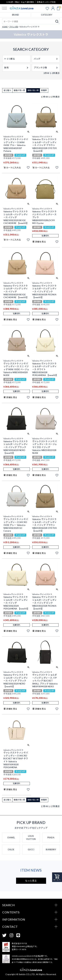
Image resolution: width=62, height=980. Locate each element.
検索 (57, 21)
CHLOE (11, 849)
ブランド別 (14, 27)
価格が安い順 (19, 90)
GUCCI (31, 849)
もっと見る (31, 881)
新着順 (44, 90)
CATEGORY (47, 15)
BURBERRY (51, 849)
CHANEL (11, 838)
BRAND (16, 15)
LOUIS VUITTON (31, 838)
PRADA (51, 838)
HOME (5, 27)
